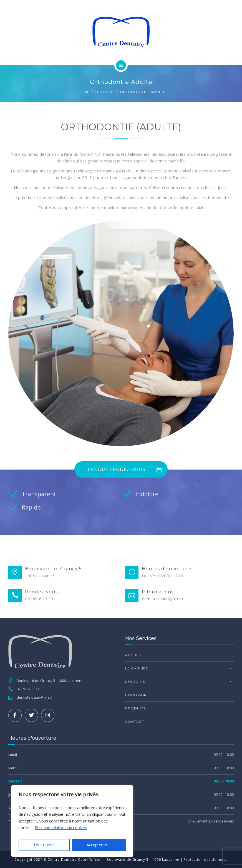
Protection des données (206, 860)
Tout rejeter (44, 845)
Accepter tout (99, 845)
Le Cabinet (137, 668)
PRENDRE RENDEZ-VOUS (126, 470)
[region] (72, 821)
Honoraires (138, 695)
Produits (135, 708)
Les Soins (105, 92)
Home (84, 92)
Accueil (134, 655)
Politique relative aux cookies (61, 828)
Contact (135, 722)
